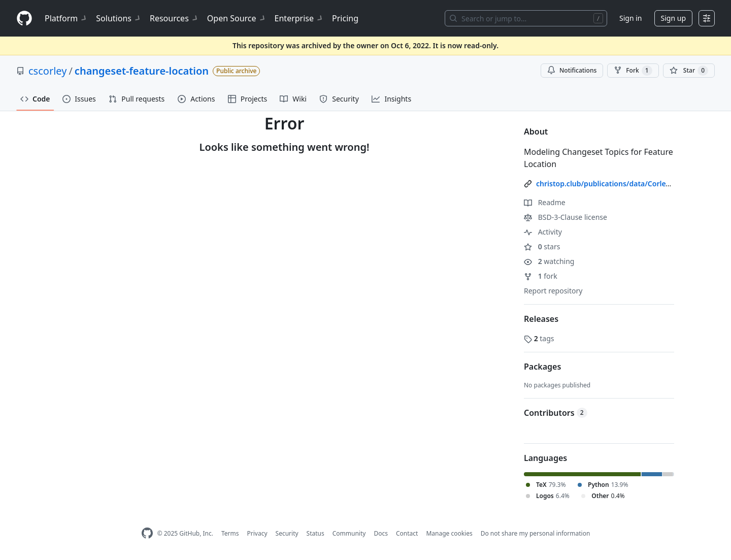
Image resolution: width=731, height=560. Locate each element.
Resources (174, 18)
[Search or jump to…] (526, 18)
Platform (66, 18)
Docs (381, 533)
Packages (542, 367)
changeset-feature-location (142, 71)
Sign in (630, 18)
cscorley (47, 71)
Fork (633, 71)
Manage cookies (449, 533)
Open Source (237, 18)
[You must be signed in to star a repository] (689, 71)
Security (287, 533)
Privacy (257, 533)
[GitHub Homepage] (147, 533)
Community (349, 533)
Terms (230, 533)
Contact (407, 533)
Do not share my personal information (536, 533)
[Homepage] (24, 19)
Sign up (673, 18)
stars (542, 246)
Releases (541, 319)
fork (541, 276)
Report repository (553, 291)
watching (549, 261)
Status (315, 533)
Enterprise (299, 18)
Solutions (119, 18)
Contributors (556, 413)
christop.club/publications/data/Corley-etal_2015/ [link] (622, 184)
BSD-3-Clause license (566, 217)
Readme (545, 202)
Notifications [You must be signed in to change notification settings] (572, 70)
